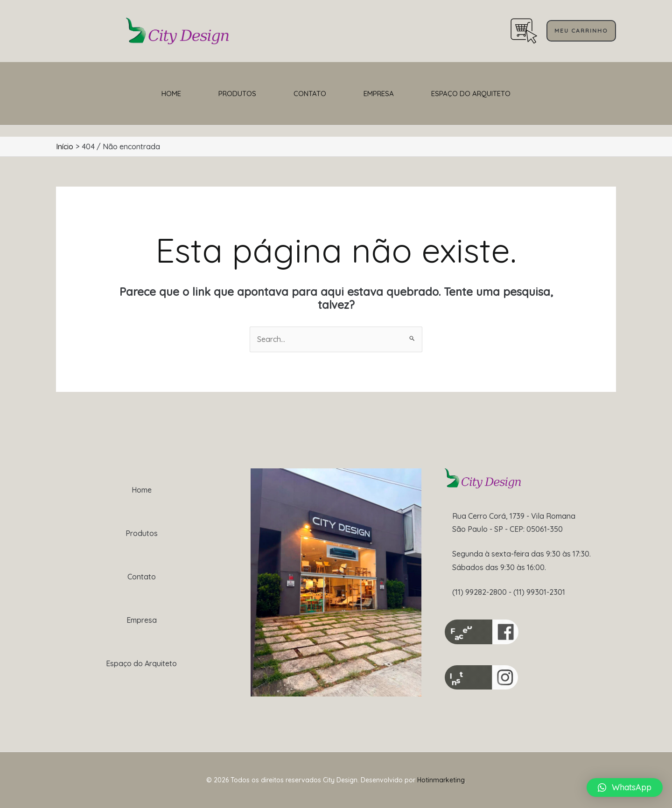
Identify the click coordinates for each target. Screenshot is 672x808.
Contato (310, 94)
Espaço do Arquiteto (471, 94)
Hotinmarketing (441, 780)
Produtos (237, 94)
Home (171, 94)
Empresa (379, 94)
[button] (625, 787)
